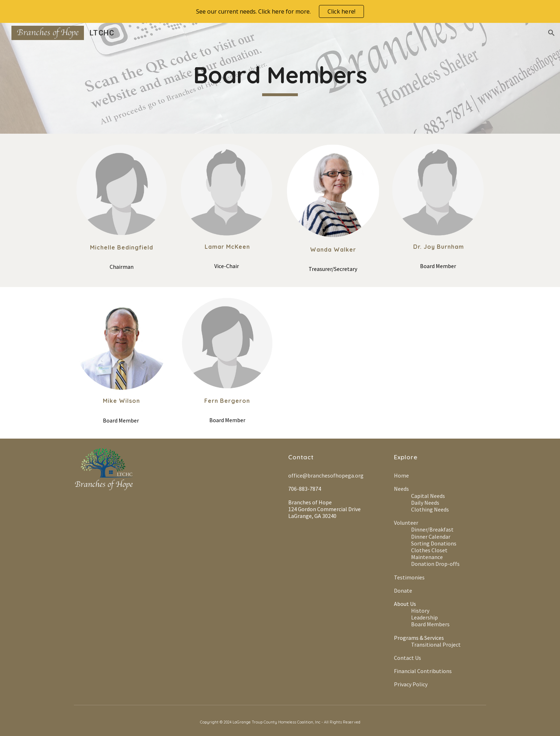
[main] (280, 78)
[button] (551, 33)
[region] (280, 11)
